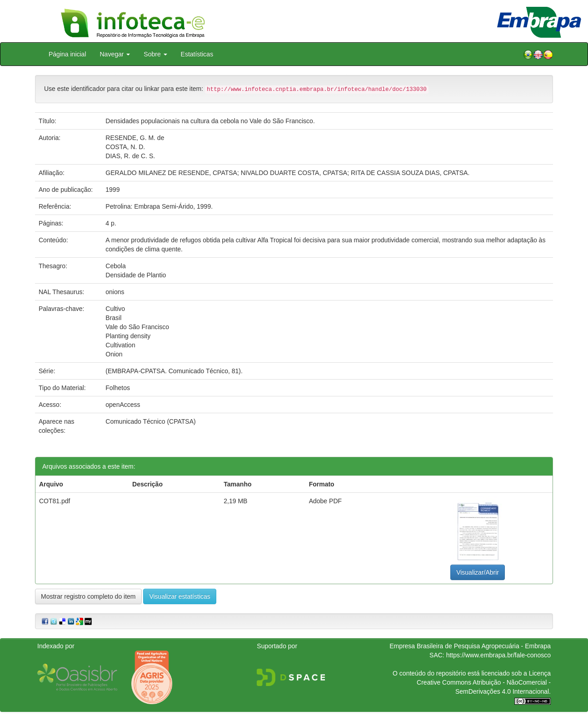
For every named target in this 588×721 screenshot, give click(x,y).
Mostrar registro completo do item (88, 596)
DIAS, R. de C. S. (130, 156)
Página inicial (67, 54)
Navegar (115, 54)
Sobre (155, 54)
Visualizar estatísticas (179, 596)
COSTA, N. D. (125, 147)
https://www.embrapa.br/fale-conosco (498, 655)
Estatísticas (197, 54)
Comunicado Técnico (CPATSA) (150, 421)
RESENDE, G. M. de (135, 138)
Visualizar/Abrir (478, 572)
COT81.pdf (55, 501)
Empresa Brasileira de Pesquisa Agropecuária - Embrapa (470, 646)
